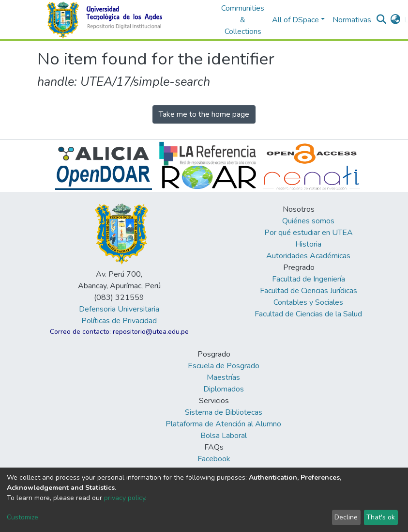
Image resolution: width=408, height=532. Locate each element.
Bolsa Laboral (224, 436)
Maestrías (223, 377)
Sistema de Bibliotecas (224, 412)
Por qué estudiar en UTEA (309, 233)
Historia (308, 244)
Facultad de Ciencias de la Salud (308, 314)
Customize (23, 517)
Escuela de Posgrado (224, 366)
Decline (346, 517)
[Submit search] (381, 20)
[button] (395, 20)
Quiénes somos (308, 221)
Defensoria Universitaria (119, 309)
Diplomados (224, 389)
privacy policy (125, 498)
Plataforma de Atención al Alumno (223, 424)
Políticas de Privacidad (119, 321)
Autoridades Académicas (308, 256)
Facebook (214, 459)
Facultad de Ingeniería (309, 279)
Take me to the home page (204, 114)
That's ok (381, 517)
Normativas (352, 20)
